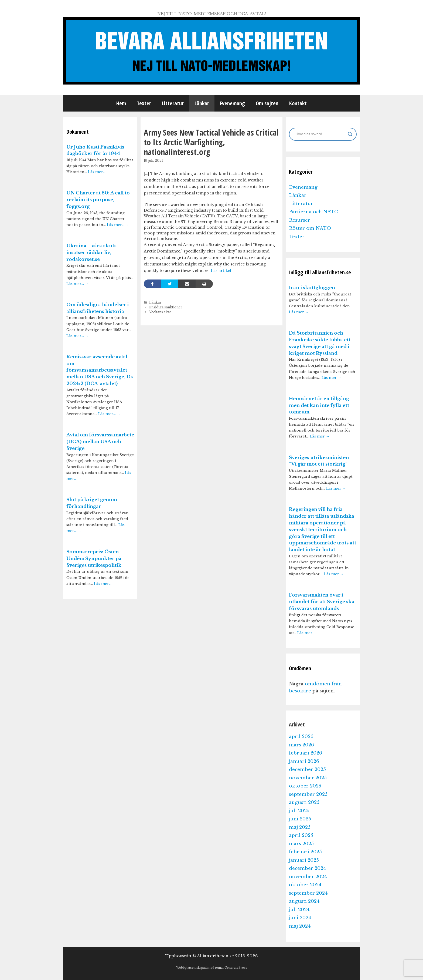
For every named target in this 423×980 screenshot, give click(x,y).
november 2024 (308, 877)
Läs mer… (99, 172)
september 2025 (308, 794)
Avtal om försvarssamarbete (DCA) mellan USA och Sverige (100, 442)
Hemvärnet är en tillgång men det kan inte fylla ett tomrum (319, 405)
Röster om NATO (310, 228)
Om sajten (267, 103)
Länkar (202, 103)
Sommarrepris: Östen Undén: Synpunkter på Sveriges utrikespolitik (94, 559)
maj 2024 (300, 926)
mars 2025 (301, 844)
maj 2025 (300, 827)
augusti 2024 (304, 901)
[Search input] (320, 134)
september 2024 (308, 893)
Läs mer (299, 312)
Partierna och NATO (314, 212)
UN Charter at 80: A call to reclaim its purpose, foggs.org (98, 200)
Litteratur (173, 103)
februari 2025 (305, 852)
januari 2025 (304, 860)
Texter (144, 103)
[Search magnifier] (350, 134)
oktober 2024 (305, 885)
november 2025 (308, 778)
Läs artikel (221, 271)
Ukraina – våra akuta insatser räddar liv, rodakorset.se (92, 253)
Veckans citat (160, 312)
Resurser (300, 220)
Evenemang (232, 103)
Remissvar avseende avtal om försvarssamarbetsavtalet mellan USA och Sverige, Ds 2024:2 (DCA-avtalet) (100, 370)
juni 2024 (300, 918)
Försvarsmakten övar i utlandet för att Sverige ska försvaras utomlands (322, 602)
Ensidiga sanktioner (166, 307)
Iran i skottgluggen (312, 288)
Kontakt (298, 103)
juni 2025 (300, 819)
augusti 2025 (304, 802)
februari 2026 (306, 753)
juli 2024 (299, 910)
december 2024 (308, 868)
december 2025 (307, 769)
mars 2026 (301, 745)
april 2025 (301, 835)
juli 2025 (299, 811)
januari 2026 (304, 761)
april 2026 (301, 737)
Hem (121, 103)
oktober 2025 (305, 786)
